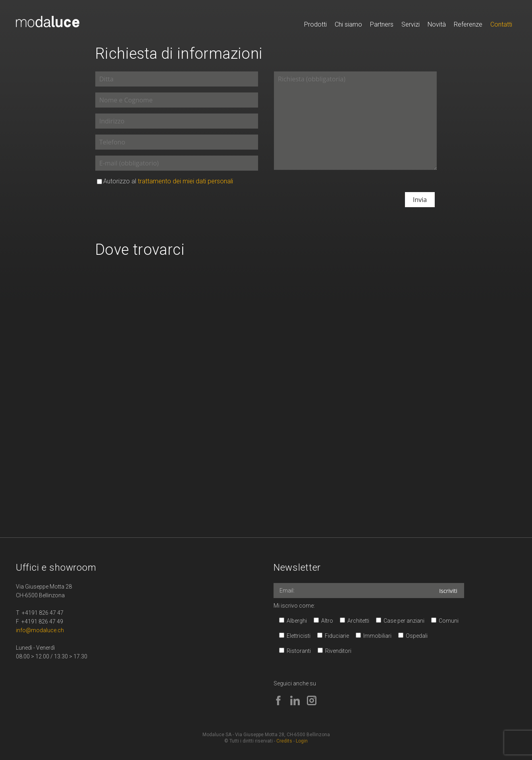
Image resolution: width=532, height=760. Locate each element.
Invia (420, 200)
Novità (437, 24)
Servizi (411, 24)
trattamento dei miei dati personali (185, 181)
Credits (284, 741)
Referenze (468, 24)
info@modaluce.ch (40, 630)
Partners (382, 24)
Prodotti (315, 24)
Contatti (501, 24)
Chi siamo (348, 24)
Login (302, 741)
